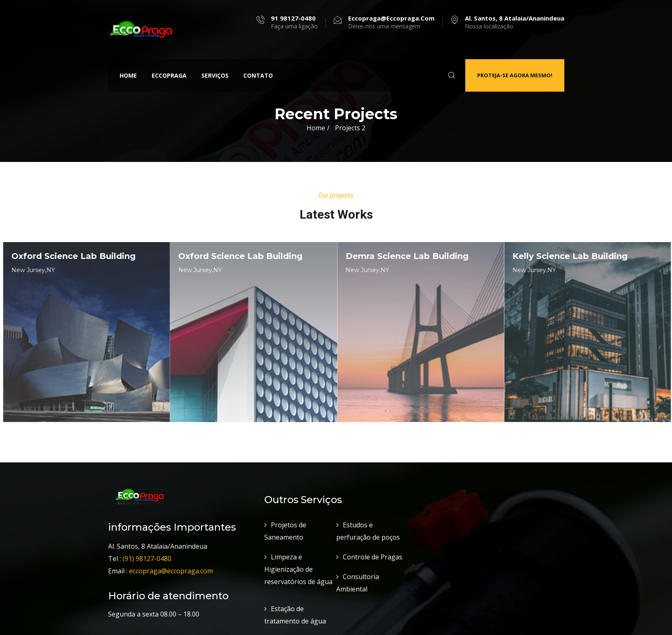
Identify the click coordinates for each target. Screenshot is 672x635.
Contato (258, 75)
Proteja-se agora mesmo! (515, 75)
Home (128, 75)
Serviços (215, 75)
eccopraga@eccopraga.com (173, 565)
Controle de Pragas (373, 551)
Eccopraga (169, 75)
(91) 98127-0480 (147, 553)
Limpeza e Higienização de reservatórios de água (298, 563)
